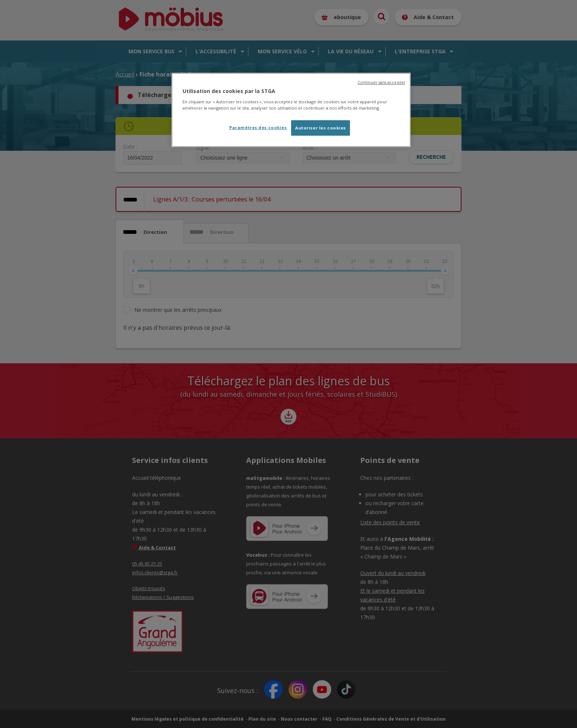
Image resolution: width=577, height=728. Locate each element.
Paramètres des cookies (258, 127)
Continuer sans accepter (381, 82)
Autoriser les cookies (321, 128)
